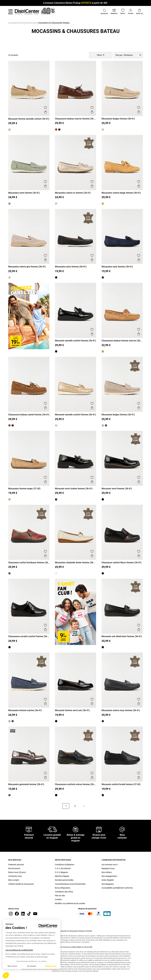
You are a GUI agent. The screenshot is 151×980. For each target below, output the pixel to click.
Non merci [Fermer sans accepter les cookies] (12, 966)
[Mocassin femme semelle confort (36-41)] (9, 130)
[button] (6, 975)
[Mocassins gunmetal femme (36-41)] (9, 795)
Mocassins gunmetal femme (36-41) (26, 784)
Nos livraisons (14, 868)
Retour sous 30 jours (17, 872)
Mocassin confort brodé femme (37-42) (121, 784)
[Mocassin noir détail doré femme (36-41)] (103, 647)
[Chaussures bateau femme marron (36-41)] (103, 351)
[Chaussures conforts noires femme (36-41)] (56, 795)
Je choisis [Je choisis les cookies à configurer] (32, 966)
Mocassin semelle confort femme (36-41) (75, 341)
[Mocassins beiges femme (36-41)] (103, 129)
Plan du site (60, 896)
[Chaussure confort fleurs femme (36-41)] (103, 573)
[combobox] (128, 55)
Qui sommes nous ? (110, 865)
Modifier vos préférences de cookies (70, 903)
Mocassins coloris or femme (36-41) (73, 193)
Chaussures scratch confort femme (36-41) (28, 636)
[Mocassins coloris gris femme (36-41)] (9, 277)
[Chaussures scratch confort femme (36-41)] (9, 647)
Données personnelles (64, 880)
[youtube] (35, 914)
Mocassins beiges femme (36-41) (118, 119)
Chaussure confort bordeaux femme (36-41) (28, 563)
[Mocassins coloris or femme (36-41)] (56, 204)
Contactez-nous (15, 876)
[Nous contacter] (122, 829)
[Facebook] (17, 914)
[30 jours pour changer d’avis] (99, 829)
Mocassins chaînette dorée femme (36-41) (74, 563)
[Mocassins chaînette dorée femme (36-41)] (56, 573)
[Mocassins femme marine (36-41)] (106, 425)
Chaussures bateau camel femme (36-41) (29, 415)
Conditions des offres (64, 892)
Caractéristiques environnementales (70, 884)
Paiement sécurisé (16, 865)
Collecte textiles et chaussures (21, 884)
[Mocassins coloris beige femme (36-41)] (103, 204)
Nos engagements (109, 876)
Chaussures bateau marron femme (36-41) (74, 119)
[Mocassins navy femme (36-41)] (103, 277)
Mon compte (14, 880)
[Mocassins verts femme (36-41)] (9, 204)
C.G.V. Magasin (61, 872)
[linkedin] (23, 914)
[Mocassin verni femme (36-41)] (103, 499)
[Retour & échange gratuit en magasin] (75, 829)
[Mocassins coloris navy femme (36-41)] (103, 721)
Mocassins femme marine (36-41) (25, 710)
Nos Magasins (108, 884)
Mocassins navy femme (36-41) (117, 267)
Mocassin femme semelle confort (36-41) (29, 119)
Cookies (58, 899)
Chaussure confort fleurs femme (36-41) (122, 563)
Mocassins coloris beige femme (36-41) (121, 193)
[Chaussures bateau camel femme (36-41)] (56, 129)
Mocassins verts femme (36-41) (24, 193)
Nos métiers (107, 872)
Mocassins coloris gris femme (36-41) (27, 267)
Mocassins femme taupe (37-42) (24, 489)
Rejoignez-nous (108, 868)
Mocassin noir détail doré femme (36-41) (122, 636)
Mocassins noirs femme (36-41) (71, 267)
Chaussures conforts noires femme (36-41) (75, 784)
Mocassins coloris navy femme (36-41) (121, 710)
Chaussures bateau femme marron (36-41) (121, 341)
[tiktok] (29, 914)
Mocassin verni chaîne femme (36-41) (74, 489)
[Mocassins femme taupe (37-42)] (9, 499)
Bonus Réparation (63, 888)
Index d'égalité (108, 880)
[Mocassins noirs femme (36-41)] (56, 277)
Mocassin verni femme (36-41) (117, 489)
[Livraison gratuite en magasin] (52, 829)
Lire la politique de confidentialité (19, 950)
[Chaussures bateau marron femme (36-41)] (59, 129)
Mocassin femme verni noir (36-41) (72, 710)
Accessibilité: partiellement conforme (117, 888)
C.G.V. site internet (63, 868)
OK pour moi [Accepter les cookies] (51, 966)
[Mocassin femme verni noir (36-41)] (56, 721)
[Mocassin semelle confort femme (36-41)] (56, 351)
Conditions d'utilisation (65, 865)
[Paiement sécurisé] (29, 829)
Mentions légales (62, 876)
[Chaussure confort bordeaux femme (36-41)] (9, 573)
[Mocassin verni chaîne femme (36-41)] (56, 499)
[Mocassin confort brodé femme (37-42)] (103, 795)
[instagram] (11, 914)
